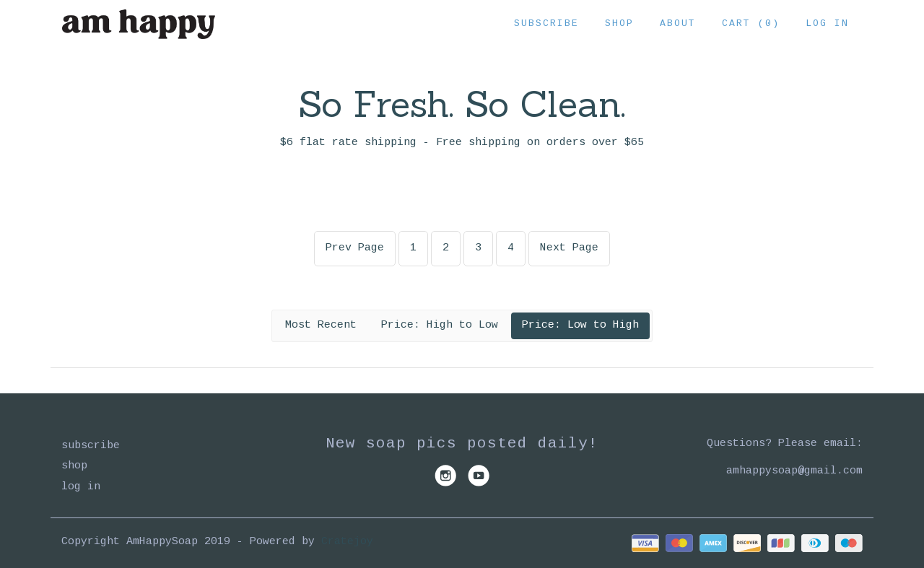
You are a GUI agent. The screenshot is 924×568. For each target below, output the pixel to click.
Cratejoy (347, 542)
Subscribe (546, 23)
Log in (827, 23)
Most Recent (321, 325)
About (678, 23)
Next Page (569, 248)
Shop (619, 23)
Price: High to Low (440, 325)
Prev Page (355, 248)
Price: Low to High (580, 325)
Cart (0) (751, 23)
